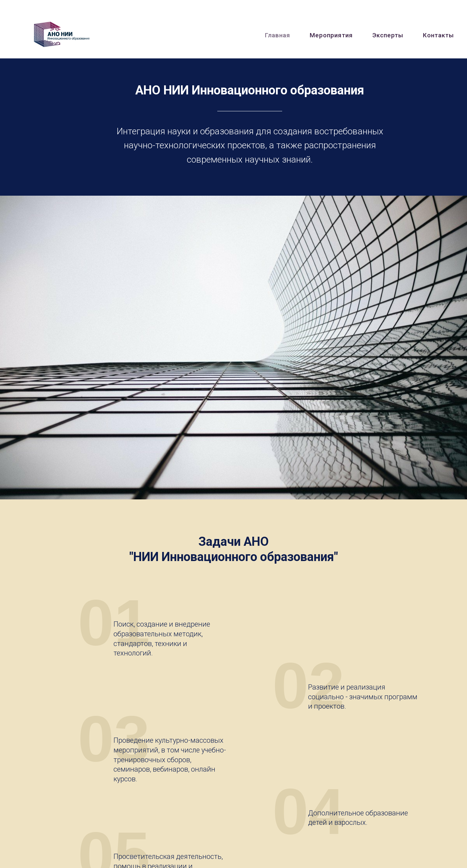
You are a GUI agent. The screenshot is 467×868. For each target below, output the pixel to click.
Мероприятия (331, 35)
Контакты (438, 35)
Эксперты (388, 35)
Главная (278, 35)
